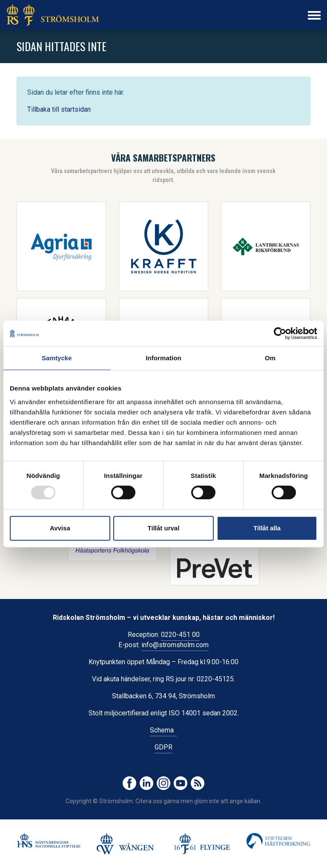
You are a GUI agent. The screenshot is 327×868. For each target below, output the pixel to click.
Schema (163, 730)
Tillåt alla (267, 528)
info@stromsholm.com (175, 645)
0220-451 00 (180, 635)
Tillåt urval (164, 528)
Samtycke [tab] (57, 358)
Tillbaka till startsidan (59, 109)
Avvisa (60, 528)
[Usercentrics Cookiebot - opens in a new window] (280, 333)
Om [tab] (270, 358)
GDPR (163, 747)
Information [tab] (163, 358)
